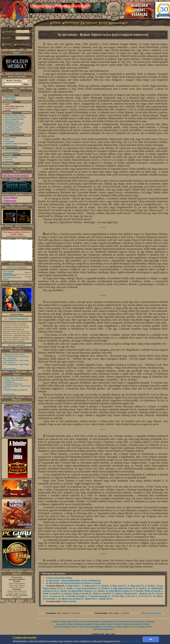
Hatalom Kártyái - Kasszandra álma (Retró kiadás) (12, 277)
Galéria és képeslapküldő (89, 627)
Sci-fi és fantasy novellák (111, 627)
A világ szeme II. (118, 586)
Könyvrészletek (11, 145)
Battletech (138, 624)
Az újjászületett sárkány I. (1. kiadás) (86, 591)
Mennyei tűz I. (131, 594)
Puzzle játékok (11, 125)
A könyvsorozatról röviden (59, 578)
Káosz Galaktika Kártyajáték (80, 624)
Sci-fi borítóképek (12, 152)
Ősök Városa (79, 622)
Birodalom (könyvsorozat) (15, 355)
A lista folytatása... (10, 369)
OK (151, 639)
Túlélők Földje (66, 622)
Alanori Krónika (113, 624)
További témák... (9, 394)
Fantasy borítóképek (13, 150)
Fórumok (8, 159)
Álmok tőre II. (106, 599)
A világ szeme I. (73, 586)
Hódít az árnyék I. (154, 591)
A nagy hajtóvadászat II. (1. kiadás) (128, 588)
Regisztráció (128, 627)
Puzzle (115, 622)
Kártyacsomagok (11, 119)
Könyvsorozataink (61, 627)
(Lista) (22, 115)
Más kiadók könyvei (13, 117)
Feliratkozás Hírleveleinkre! (16, 176)
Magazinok (9, 121)
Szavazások (9, 161)
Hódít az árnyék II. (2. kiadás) (108, 594)
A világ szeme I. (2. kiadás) (95, 586)
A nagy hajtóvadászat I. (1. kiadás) (92, 588)
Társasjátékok (10, 129)
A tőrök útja (118, 596)
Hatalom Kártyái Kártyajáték (132, 622)
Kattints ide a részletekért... (17, 236)
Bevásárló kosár (11, 166)
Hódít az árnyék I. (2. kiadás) (57, 594)
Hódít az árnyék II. (82, 594)
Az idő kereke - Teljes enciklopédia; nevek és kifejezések (73, 581)
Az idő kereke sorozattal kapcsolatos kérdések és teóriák (73, 583)
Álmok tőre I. (91, 599)
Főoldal (55, 622)
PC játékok (9, 127)
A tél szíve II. (145, 596)
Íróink (7, 140)
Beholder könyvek (12, 115)
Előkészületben (11, 99)
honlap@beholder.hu (17, 579)
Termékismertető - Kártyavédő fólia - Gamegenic (16, 357)
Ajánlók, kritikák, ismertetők (16, 143)
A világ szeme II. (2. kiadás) (141, 586)
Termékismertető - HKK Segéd (17, 364)
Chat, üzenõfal (10, 138)
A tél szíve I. (131, 596)
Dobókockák (10, 131)
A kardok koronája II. (99, 596)
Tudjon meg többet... (132, 641)
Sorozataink (10, 141)
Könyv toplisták (11, 157)
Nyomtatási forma (153, 613)
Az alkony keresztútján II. (71, 599)
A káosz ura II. (57, 596)
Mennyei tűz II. (147, 594)
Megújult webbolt (12, 384)
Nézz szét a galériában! (17, 345)
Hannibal (8, 382)
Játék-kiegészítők (12, 123)
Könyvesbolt (100, 624)
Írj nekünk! (17, 597)
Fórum (73, 627)
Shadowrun (127, 624)
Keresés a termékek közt (14, 133)
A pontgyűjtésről (11, 108)
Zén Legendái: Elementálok (8, 272)
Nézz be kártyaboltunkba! (17, 267)
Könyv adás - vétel (12, 378)
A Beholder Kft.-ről (143, 627)
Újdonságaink (10, 97)
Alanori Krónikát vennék (14, 390)
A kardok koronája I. (76, 596)
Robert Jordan (69, 601)
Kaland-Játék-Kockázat (14, 380)
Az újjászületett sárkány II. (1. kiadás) (125, 591)
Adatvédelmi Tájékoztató (10, 199)
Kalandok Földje (93, 622)
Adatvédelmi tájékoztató (103, 629)
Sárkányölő (106, 622)
